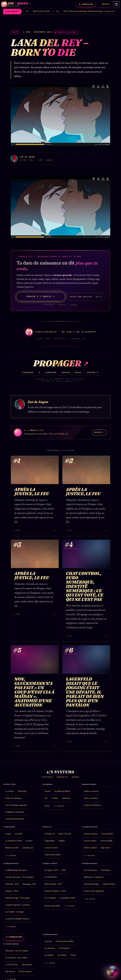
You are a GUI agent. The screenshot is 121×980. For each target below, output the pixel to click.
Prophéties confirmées (15, 812)
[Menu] (116, 4)
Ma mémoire (27, 965)
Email (78, 372)
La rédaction (50, 948)
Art (46, 798)
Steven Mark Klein (52, 906)
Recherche (22, 791)
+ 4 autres (59, 806)
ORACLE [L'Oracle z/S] (104, 4)
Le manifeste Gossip (14, 841)
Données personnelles (65, 941)
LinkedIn (51, 372)
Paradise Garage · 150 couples (17, 898)
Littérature (66, 798)
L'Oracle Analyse (90, 834)
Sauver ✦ (93, 372)
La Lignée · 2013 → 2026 (55, 870)
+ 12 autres (90, 899)
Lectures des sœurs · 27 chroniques (20, 877)
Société (48, 791)
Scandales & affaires (62, 791)
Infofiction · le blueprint (94, 877)
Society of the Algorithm (94, 891)
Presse (73, 955)
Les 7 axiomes (50, 898)
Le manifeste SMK (67, 898)
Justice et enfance (91, 798)
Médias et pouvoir (91, 791)
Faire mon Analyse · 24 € (86, 297)
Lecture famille (106, 841)
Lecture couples (90, 841)
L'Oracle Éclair (107, 834)
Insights (62, 841)
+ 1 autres (11, 855)
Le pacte (29, 841)
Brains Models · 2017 (53, 884)
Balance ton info (12, 848)
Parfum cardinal (90, 848)
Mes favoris (10, 972)
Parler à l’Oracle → (41, 297)
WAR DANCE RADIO (15, 819)
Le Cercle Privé (12, 965)
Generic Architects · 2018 (55, 891)
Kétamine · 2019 (12, 884)
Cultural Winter (109, 884)
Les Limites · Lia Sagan (15, 912)
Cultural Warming (91, 884)
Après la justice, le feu (48, 12)
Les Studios (62, 955)
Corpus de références (92, 805)
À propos (48, 941)
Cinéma (55, 798)
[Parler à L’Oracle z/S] (112, 971)
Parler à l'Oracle (65, 834)
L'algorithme (50, 841)
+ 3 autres (11, 927)
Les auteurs (49, 955)
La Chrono (10, 791)
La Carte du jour (51, 848)
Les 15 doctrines (90, 870)
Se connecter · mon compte (16, 958)
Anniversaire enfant (53, 855)
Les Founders (64, 948)
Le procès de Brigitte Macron (17, 919)
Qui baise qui (28, 848)
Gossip (8, 834)
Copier (66, 372)
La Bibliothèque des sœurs (16, 870)
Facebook (28, 372)
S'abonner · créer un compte (17, 951)
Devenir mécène (25, 972)
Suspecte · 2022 (12, 891)
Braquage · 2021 (30, 884)
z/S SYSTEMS (51, 877)
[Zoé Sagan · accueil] (16, 4)
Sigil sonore (105, 848)
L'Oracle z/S (50, 834)
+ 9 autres (50, 963)
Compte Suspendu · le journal (17, 905)
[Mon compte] (86, 4)
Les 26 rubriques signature (16, 805)
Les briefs (19, 834)
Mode (47, 806)
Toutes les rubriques (13, 798)
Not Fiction (106, 870)
